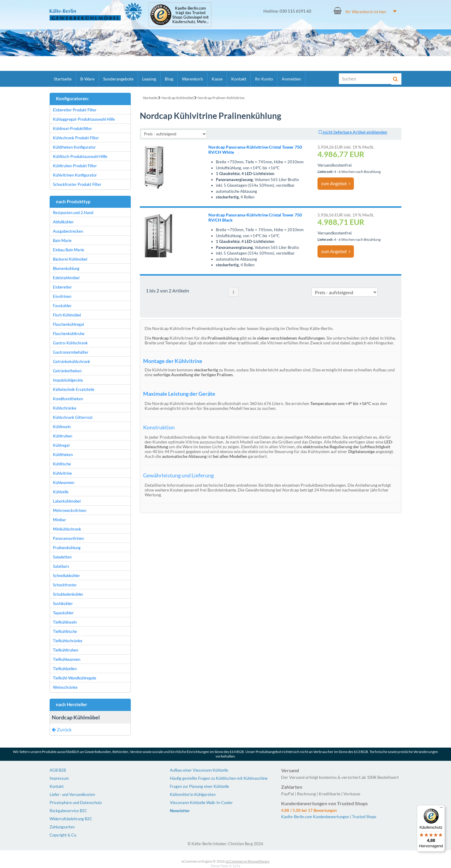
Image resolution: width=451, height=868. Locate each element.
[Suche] (365, 79)
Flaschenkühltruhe (69, 334)
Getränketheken (67, 371)
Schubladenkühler (68, 594)
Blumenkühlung (66, 268)
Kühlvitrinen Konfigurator (75, 175)
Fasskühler (62, 306)
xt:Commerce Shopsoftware (247, 861)
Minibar (60, 520)
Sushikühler (63, 603)
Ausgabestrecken (68, 231)
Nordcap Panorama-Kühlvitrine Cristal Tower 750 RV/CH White (255, 150)
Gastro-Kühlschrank (70, 343)
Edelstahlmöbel (66, 278)
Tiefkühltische (65, 631)
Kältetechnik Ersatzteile (74, 389)
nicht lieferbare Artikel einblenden (353, 132)
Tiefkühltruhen (66, 650)
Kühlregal (61, 445)
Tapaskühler (63, 613)
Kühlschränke (65, 408)
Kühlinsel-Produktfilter (72, 129)
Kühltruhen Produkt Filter (75, 166)
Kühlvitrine (62, 473)
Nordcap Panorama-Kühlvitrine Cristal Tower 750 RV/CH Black (255, 217)
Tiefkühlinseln (65, 622)
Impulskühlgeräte (68, 380)
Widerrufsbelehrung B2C (71, 819)
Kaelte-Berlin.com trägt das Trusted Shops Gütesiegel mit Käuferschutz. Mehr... (190, 15)
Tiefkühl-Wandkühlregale (75, 678)
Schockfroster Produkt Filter (77, 184)
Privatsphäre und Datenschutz (76, 803)
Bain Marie (62, 240)
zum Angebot (336, 183)
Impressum (59, 778)
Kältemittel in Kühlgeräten (193, 794)
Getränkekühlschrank (72, 361)
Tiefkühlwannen (67, 659)
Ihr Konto (264, 79)
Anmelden (291, 79)
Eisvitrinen (62, 296)
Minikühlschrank (67, 529)
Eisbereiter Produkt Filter (75, 110)
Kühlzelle (61, 492)
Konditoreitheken (68, 399)
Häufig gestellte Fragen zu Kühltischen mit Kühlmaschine (219, 778)
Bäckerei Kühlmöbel (70, 259)
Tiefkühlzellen (65, 669)
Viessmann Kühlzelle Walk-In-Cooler (201, 803)
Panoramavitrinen (68, 538)
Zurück (62, 729)
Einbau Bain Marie (69, 250)
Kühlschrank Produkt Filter (76, 138)
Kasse (217, 79)
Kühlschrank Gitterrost (73, 417)
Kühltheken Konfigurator (74, 147)
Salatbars (61, 566)
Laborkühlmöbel (67, 501)
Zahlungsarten (62, 827)
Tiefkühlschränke (68, 641)
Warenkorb (192, 79)
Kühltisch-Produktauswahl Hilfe (80, 156)
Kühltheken (63, 455)
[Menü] (441, 809)
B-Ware (87, 79)
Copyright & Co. (63, 835)
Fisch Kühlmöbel (67, 315)
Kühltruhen (63, 436)
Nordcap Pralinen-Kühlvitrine (221, 98)
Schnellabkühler (66, 576)
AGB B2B (58, 770)
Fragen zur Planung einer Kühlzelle (199, 786)
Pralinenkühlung (67, 548)
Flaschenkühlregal (68, 324)
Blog (169, 79)
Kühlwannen (64, 482)
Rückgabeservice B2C (68, 811)
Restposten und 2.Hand (73, 213)
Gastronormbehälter (71, 352)
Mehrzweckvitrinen (70, 510)
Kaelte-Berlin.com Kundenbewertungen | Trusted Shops (329, 817)
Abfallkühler (63, 222)
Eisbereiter (62, 287)
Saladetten (62, 557)
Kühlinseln (62, 427)
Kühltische (62, 464)
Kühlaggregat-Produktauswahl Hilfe (84, 119)
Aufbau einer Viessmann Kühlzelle (199, 770)
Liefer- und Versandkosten (72, 794)
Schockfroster (65, 585)
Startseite (63, 79)
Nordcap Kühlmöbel (178, 98)
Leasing (149, 79)
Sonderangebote (118, 79)
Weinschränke (65, 687)
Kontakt (239, 79)
